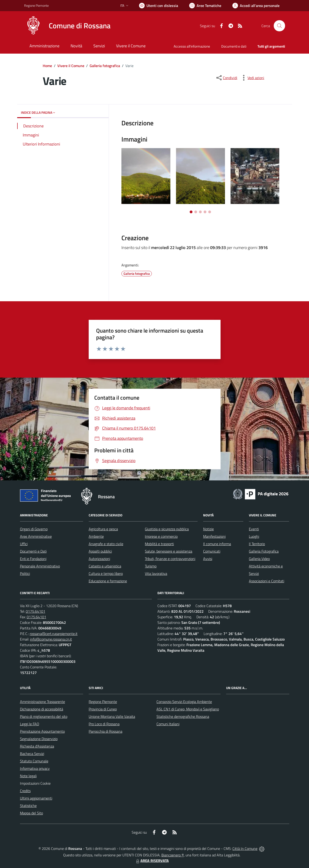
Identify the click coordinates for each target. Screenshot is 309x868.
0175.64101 (36, 611)
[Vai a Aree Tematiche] (205, 6)
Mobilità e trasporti (159, 544)
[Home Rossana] (67, 26)
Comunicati (212, 551)
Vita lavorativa (156, 573)
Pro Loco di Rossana (104, 724)
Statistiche (28, 806)
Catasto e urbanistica (105, 566)
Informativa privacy (35, 768)
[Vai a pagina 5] (210, 212)
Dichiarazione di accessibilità (42, 709)
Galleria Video (259, 559)
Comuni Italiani (168, 724)
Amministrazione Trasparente (42, 702)
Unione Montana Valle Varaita (112, 716)
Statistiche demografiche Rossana (183, 716)
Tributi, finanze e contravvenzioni (170, 559)
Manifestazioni (214, 536)
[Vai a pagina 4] (205, 212)
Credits (25, 791)
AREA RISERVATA (152, 861)
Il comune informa (217, 544)
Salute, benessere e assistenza (169, 551)
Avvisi (208, 559)
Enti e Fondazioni (33, 559)
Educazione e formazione (108, 581)
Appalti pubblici (100, 551)
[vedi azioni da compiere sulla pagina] (252, 78)
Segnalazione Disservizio (39, 739)
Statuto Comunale (34, 761)
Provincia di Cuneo (103, 709)
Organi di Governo (34, 529)
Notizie (208, 529)
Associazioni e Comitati (267, 581)
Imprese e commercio (161, 536)
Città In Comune (245, 849)
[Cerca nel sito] (279, 26)
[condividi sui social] (226, 78)
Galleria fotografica (105, 66)
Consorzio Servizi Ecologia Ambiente (184, 702)
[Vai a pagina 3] (200, 212)
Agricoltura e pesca (103, 529)
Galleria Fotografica (264, 551)
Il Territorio (257, 544)
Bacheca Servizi (32, 754)
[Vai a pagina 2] (196, 212)
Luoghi (254, 536)
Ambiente (96, 536)
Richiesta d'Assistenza (37, 746)
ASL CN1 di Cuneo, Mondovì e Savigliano (188, 709)
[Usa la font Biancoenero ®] (159, 6)
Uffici (24, 544)
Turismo (151, 566)
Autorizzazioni (99, 559)
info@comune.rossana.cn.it (51, 639)
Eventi (254, 529)
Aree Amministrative (36, 536)
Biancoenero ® (173, 855)
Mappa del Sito (31, 813)
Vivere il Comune (71, 66)
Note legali (28, 776)
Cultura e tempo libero (106, 573)
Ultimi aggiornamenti (36, 798)
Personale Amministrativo (40, 566)
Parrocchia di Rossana (106, 731)
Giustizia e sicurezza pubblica (167, 529)
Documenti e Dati (33, 551)
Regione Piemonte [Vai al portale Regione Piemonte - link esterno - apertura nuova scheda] (36, 5)
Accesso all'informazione (192, 46)
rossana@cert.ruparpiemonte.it (54, 634)
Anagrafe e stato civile (106, 544)
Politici (25, 573)
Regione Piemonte (103, 702)
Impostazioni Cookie (35, 783)
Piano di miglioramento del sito (44, 716)
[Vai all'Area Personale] (256, 6)
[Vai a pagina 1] (191, 212)
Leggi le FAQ (30, 724)
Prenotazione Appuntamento (42, 731)
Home (47, 66)
